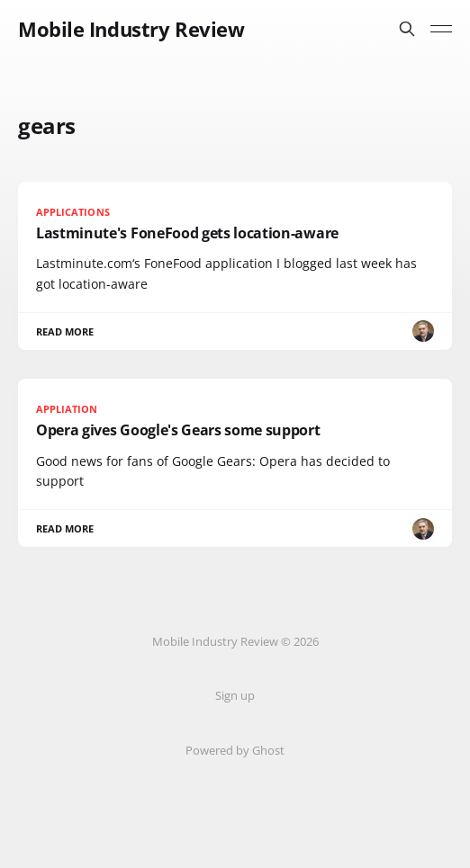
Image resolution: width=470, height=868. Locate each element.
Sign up (235, 695)
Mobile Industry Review (131, 29)
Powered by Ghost (235, 750)
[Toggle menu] (441, 29)
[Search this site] (407, 29)
